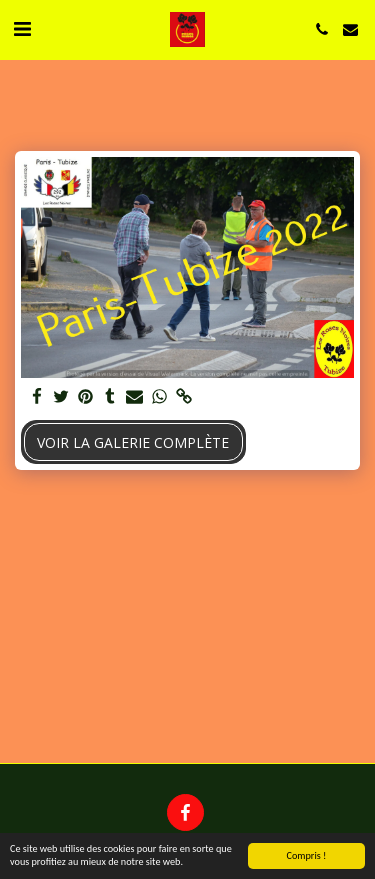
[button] (22, 28)
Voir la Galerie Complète (133, 442)
